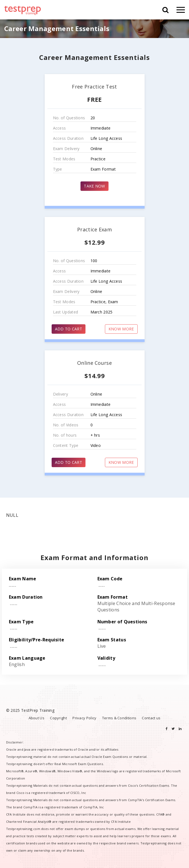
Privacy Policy (84, 718)
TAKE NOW (94, 186)
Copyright (58, 718)
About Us (36, 718)
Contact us (151, 718)
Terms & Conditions (119, 718)
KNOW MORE (121, 329)
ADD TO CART (69, 329)
